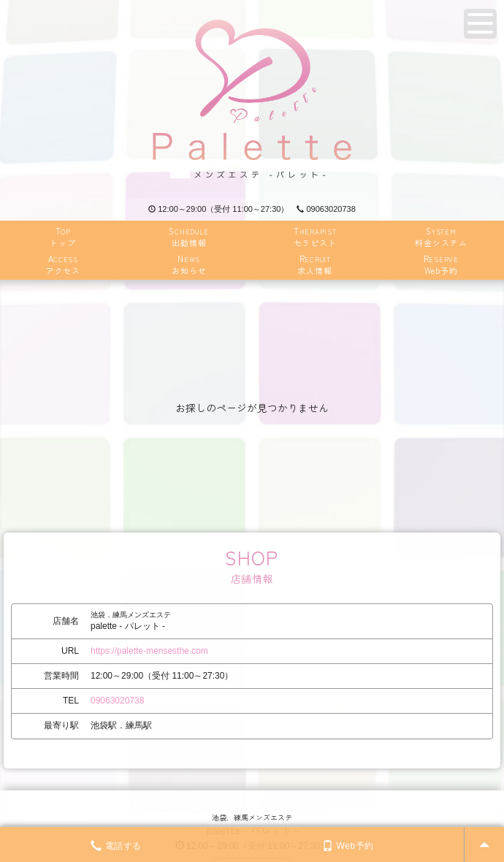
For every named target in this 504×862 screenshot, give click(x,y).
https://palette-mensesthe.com (149, 651)
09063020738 (326, 209)
